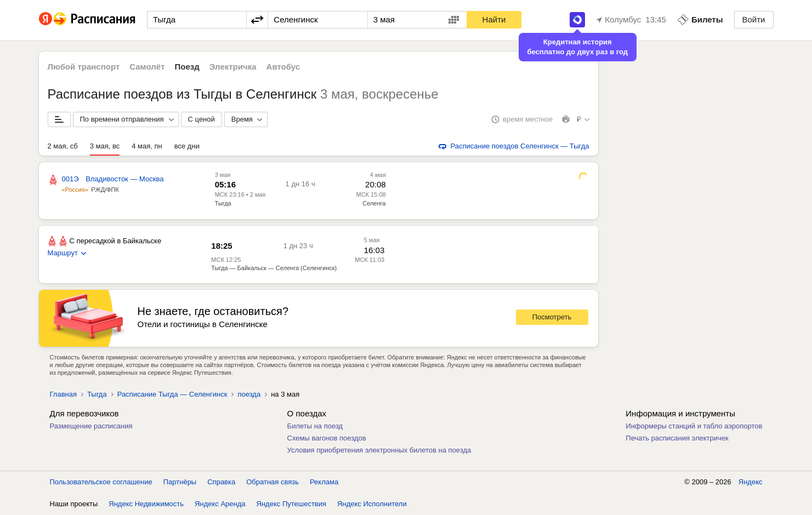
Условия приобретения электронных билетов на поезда (379, 450)
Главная (63, 394)
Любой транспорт (84, 67)
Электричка (233, 67)
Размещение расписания (91, 426)
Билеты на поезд (315, 426)
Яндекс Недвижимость (146, 504)
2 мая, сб (63, 146)
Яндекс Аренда (220, 504)
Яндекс (751, 482)
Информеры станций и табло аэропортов (694, 426)
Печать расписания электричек (677, 438)
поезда (249, 394)
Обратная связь (272, 482)
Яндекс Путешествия (292, 504)
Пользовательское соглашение (101, 482)
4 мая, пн (147, 146)
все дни (187, 146)
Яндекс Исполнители (372, 504)
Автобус (283, 67)
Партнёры (180, 482)
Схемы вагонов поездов (327, 438)
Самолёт (147, 67)
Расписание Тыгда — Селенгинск (172, 394)
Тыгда (223, 203)
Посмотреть (552, 317)
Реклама (324, 482)
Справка (221, 482)
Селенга (374, 203)
